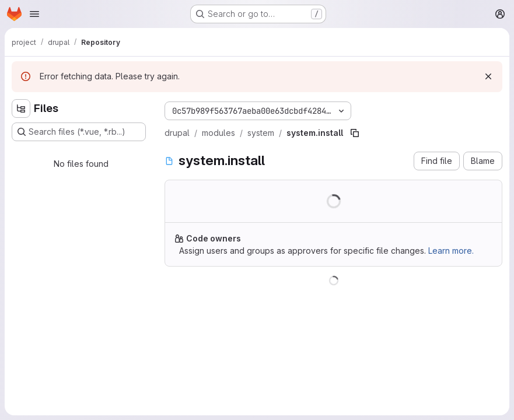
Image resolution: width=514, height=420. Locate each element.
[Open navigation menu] (34, 14)
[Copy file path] (355, 133)
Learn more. (451, 251)
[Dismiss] (488, 76)
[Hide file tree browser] (21, 108)
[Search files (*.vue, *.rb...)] (79, 132)
